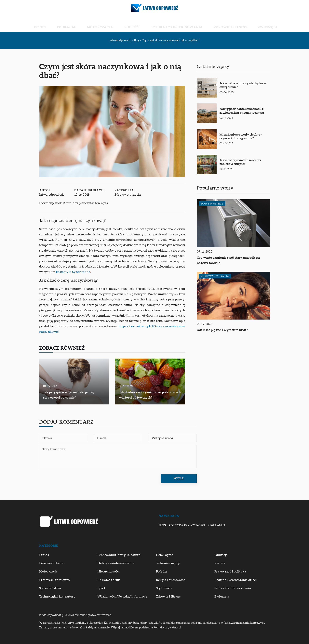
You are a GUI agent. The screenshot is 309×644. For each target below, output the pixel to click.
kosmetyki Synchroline (73, 272)
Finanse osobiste (51, 563)
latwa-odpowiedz (52, 195)
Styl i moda (164, 588)
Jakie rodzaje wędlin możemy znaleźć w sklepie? (240, 162)
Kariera (220, 563)
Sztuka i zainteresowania (170, 24)
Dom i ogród (165, 555)
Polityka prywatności (187, 526)
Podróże (136, 24)
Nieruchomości (109, 572)
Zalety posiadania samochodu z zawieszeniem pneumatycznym (242, 111)
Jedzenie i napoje (168, 563)
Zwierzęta (239, 24)
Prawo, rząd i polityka (230, 572)
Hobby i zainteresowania (116, 563)
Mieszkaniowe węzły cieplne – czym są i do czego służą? (241, 137)
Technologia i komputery (57, 597)
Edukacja (87, 24)
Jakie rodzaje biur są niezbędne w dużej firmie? (243, 85)
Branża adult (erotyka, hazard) (119, 555)
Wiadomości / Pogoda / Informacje (122, 597)
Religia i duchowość (171, 580)
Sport (101, 588)
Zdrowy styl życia (128, 195)
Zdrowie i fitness (211, 24)
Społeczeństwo (50, 588)
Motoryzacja (112, 24)
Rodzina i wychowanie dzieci (236, 580)
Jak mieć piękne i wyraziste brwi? (222, 330)
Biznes (69, 24)
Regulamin (216, 526)
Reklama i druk (109, 580)
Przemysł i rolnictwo (54, 580)
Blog (162, 526)
